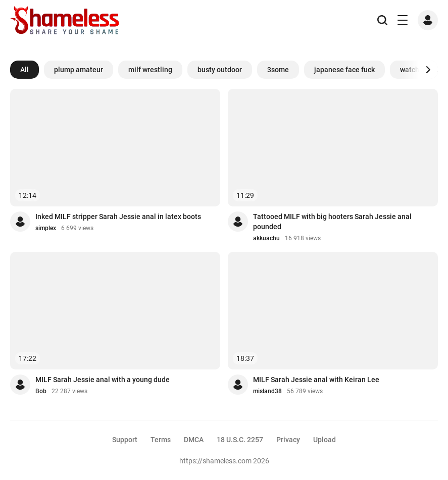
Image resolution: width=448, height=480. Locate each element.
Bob (41, 391)
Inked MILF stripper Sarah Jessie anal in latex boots (118, 217)
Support (125, 440)
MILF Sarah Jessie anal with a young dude (103, 380)
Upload (325, 440)
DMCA (194, 440)
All (24, 70)
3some (278, 70)
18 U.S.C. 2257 (240, 440)
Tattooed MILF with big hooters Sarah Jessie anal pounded (332, 222)
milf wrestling (150, 70)
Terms (161, 440)
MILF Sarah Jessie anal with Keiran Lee (316, 380)
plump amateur (79, 70)
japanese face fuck (344, 70)
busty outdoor (220, 70)
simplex (46, 228)
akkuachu (266, 238)
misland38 (267, 391)
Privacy (288, 440)
